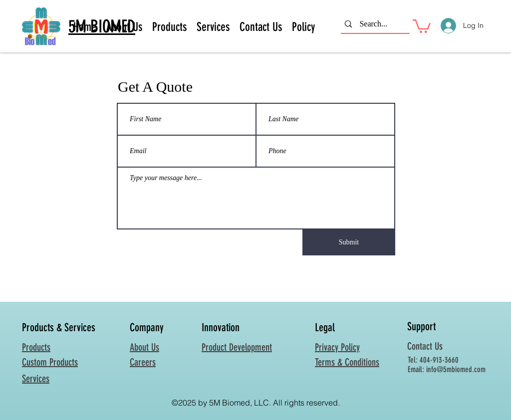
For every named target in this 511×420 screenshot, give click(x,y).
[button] (422, 25)
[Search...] (373, 24)
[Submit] (349, 242)
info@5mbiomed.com (456, 369)
